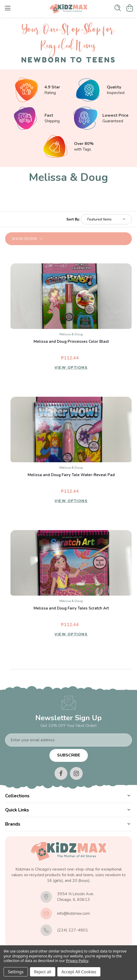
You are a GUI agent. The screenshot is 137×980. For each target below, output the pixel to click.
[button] (68, 239)
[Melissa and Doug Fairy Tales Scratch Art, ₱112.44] (71, 563)
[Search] (118, 8)
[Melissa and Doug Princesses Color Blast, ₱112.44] (71, 296)
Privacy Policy (77, 961)
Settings (16, 972)
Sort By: (73, 219)
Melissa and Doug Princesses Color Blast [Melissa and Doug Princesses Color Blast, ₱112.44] (71, 341)
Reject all (43, 972)
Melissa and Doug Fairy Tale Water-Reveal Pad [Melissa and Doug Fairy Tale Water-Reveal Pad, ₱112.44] (71, 475)
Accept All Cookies (79, 972)
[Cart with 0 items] (130, 8)
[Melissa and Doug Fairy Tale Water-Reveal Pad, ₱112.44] (71, 429)
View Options (71, 368)
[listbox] (106, 219)
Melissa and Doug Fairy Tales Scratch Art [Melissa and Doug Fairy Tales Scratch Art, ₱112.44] (71, 608)
